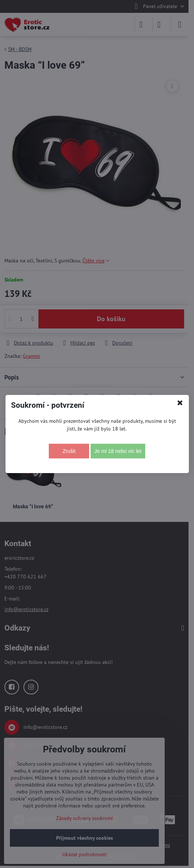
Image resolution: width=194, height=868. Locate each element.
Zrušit (69, 451)
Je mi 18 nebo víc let (118, 451)
